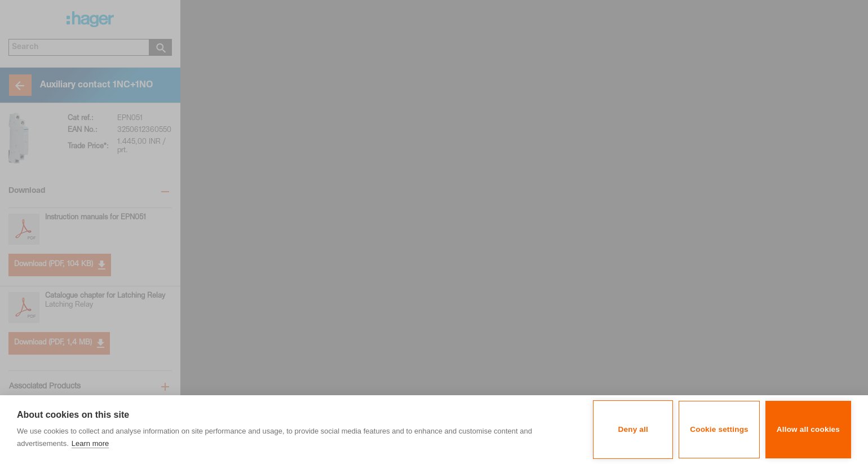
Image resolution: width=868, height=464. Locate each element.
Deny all (633, 429)
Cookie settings (719, 429)
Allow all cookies (808, 429)
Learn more (90, 443)
